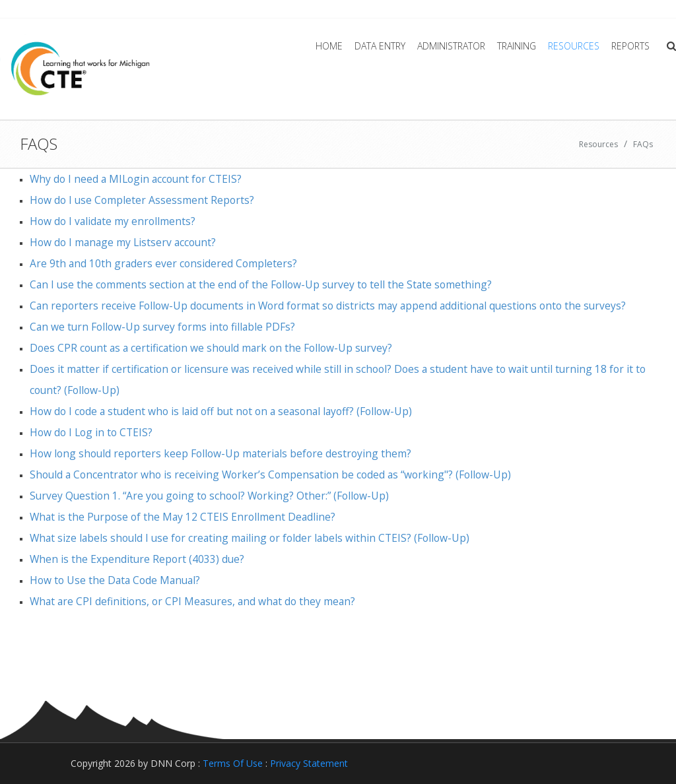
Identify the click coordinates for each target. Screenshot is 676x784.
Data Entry (380, 46)
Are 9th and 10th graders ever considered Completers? (163, 263)
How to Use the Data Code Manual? (115, 580)
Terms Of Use (233, 763)
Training (517, 46)
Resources (574, 46)
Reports (630, 46)
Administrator (451, 46)
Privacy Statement (309, 763)
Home (329, 46)
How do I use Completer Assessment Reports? (142, 200)
